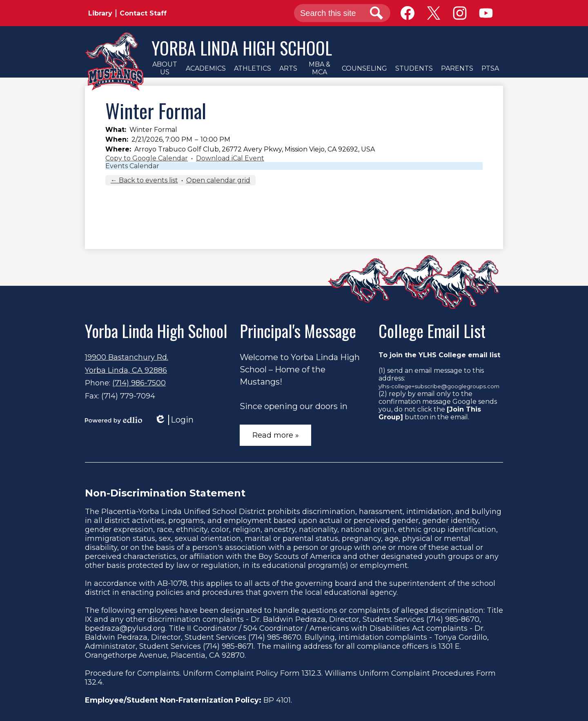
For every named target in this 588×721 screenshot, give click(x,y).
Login (174, 420)
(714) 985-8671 (228, 646)
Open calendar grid (218, 180)
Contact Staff (143, 13)
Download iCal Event (230, 158)
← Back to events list (144, 180)
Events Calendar (132, 166)
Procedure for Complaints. (133, 673)
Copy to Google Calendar (147, 158)
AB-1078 (172, 583)
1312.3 (312, 673)
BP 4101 (277, 700)
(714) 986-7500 (139, 383)
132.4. (94, 682)
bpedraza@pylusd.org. (126, 628)
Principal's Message (298, 331)
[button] (165, 68)
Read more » (276, 435)
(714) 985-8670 (453, 619)
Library (100, 13)
